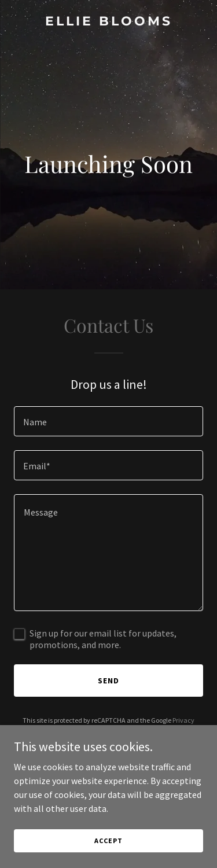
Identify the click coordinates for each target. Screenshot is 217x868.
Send (108, 681)
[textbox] (108, 421)
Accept (108, 841)
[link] (108, 22)
